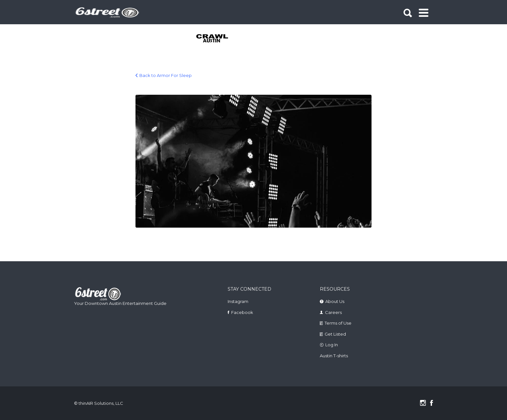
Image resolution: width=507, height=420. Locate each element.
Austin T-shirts (334, 356)
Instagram (238, 301)
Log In (332, 345)
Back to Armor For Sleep (166, 75)
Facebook (242, 312)
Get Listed (335, 334)
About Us (335, 301)
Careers (333, 312)
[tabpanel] (216, 39)
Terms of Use (338, 323)
